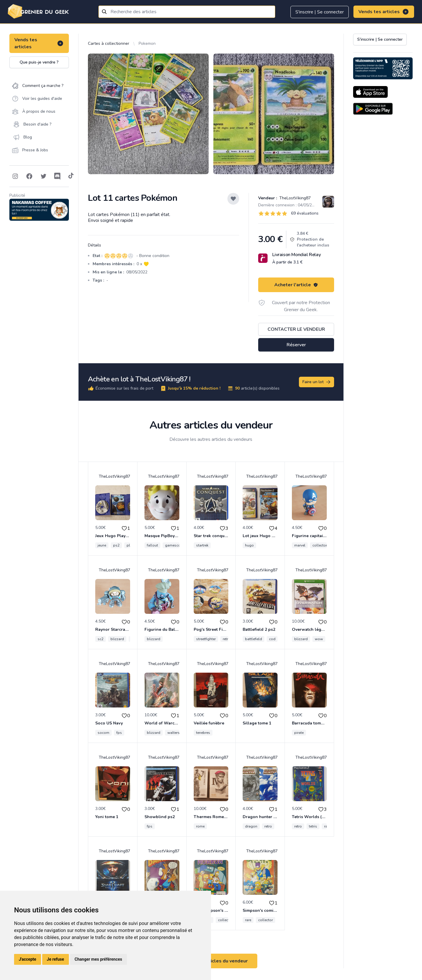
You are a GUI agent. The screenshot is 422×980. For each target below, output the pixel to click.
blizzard (117, 639)
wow (319, 639)
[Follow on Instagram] (15, 176)
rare (248, 920)
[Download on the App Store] (370, 92)
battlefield (253, 639)
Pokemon (147, 43)
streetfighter (206, 639)
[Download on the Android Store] (373, 109)
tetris (313, 826)
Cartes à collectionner (109, 43)
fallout (152, 545)
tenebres (203, 733)
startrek (202, 545)
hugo (249, 545)
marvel (300, 545)
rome (200, 826)
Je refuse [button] (56, 959)
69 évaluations (305, 213)
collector (320, 545)
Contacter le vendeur (296, 329)
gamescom (174, 545)
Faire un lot (317, 382)
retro (227, 639)
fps (119, 733)
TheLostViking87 (294, 198)
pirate (299, 733)
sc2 (101, 639)
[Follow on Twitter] (43, 176)
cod (272, 639)
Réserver (296, 345)
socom (103, 733)
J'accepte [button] (28, 959)
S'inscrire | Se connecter (320, 12)
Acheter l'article (296, 285)
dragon (251, 826)
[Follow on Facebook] (29, 176)
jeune (102, 545)
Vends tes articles (384, 12)
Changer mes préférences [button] (98, 959)
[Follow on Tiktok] (71, 176)
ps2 (116, 545)
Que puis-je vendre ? (39, 62)
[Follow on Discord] (57, 176)
